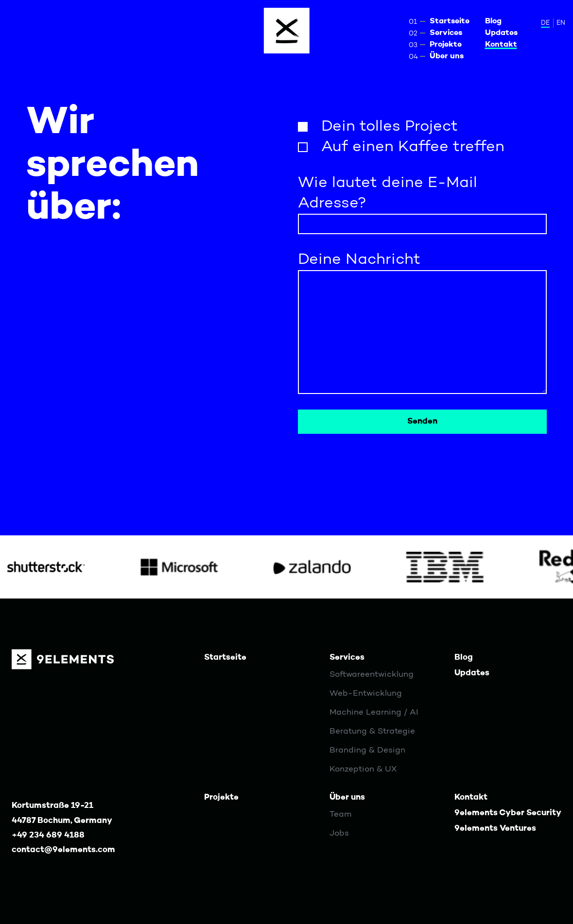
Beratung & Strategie (372, 731)
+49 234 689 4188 (48, 835)
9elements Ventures (495, 829)
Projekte (446, 45)
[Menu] (286, 31)
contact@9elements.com (63, 850)
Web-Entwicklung (366, 693)
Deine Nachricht (359, 260)
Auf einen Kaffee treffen (413, 147)
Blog (493, 21)
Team (340, 814)
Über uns (447, 56)
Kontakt (501, 45)
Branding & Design (367, 750)
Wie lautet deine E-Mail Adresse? (388, 193)
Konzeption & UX (363, 769)
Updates (501, 33)
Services (446, 33)
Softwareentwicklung (372, 675)
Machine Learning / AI (374, 712)
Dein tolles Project (390, 127)
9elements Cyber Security (508, 813)
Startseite (450, 21)
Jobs (339, 833)
